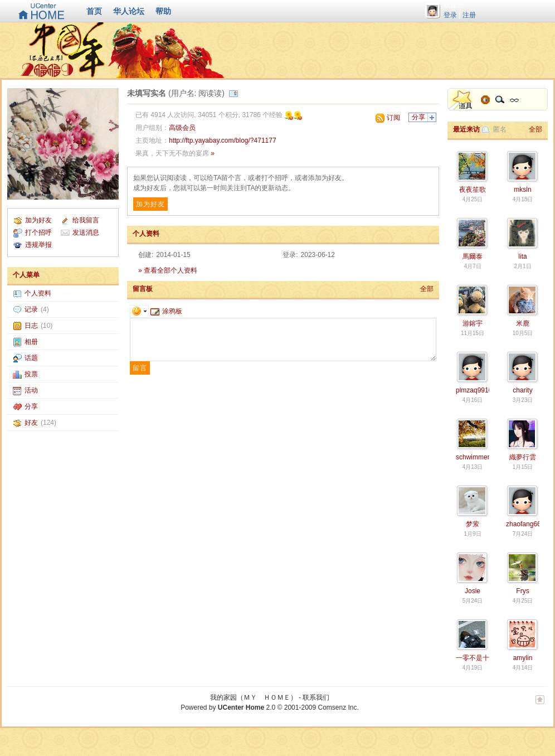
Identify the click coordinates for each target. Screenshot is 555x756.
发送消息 (86, 232)
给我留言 (86, 220)
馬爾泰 (473, 256)
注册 (469, 15)
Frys (522, 591)
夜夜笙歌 (473, 190)
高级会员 (182, 128)
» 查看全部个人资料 (168, 270)
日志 (31, 326)
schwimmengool (480, 457)
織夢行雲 (523, 457)
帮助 (163, 11)
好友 (31, 423)
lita (522, 256)
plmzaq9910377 (479, 390)
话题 (31, 358)
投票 (31, 374)
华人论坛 (129, 11)
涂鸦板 (166, 311)
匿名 (500, 129)
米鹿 (523, 323)
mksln (522, 190)
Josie (473, 591)
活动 (31, 390)
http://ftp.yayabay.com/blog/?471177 (223, 140)
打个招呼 (38, 232)
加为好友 (38, 220)
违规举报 (38, 245)
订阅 (393, 118)
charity (522, 390)
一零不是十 (473, 658)
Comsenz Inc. (338, 707)
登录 (450, 15)
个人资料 (38, 293)
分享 (31, 406)
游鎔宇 (473, 323)
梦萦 (473, 524)
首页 (94, 11)
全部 (427, 289)
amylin (523, 658)
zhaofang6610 (527, 524)
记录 (31, 309)
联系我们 (316, 697)
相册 (31, 342)
